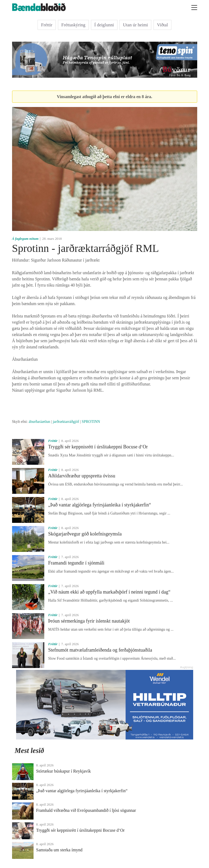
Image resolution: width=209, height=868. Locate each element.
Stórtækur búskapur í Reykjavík (64, 771)
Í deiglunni (104, 25)
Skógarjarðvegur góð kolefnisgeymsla (85, 534)
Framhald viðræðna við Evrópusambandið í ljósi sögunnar (86, 810)
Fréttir (47, 25)
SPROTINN (91, 422)
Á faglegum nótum (25, 239)
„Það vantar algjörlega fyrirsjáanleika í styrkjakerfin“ (100, 505)
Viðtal (162, 25)
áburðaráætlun (39, 422)
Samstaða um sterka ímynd (59, 850)
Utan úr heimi (135, 25)
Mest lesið (30, 751)
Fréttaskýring (74, 25)
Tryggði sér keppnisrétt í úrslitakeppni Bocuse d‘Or (98, 447)
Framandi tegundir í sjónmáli (76, 563)
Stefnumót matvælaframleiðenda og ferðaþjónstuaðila (100, 650)
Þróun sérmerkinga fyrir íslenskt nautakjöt (89, 621)
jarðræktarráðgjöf (66, 422)
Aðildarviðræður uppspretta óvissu (82, 476)
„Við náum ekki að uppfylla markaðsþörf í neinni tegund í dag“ (109, 592)
